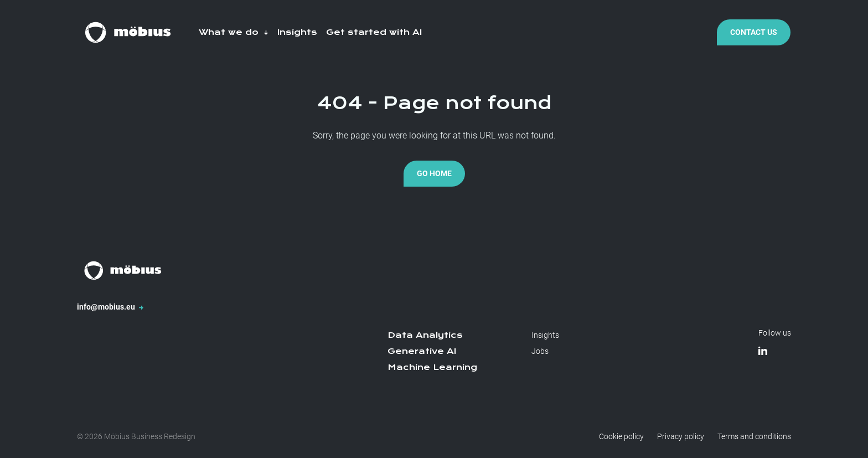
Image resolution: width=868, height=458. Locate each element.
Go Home (434, 173)
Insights (297, 32)
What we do (234, 32)
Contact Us (754, 32)
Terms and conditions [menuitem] (754, 436)
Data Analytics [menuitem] (425, 335)
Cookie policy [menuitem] (621, 436)
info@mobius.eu (110, 307)
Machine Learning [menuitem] (432, 367)
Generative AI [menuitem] (422, 351)
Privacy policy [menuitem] (681, 436)
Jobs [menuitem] (540, 351)
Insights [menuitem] (545, 335)
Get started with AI (374, 32)
